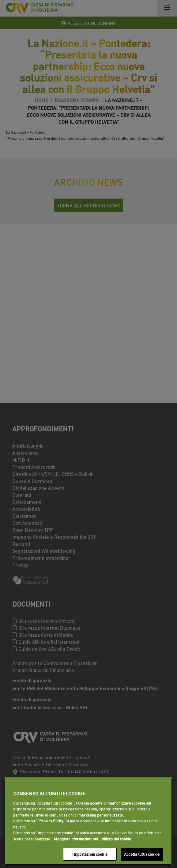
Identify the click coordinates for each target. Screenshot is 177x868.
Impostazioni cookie (90, 854)
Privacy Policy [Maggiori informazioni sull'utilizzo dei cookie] (51, 821)
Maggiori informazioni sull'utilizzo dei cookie (92, 839)
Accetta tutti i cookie (142, 854)
